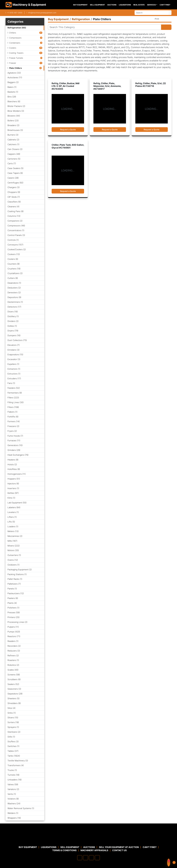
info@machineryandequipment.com (42, 13)
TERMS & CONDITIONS (64, 850)
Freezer (13, 63)
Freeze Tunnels (16, 58)
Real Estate (139, 5)
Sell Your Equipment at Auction (119, 847)
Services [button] (151, 5)
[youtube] (97, 858)
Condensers (15, 43)
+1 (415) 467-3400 (15, 13)
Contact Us (119, 850)
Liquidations (125, 5)
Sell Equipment (97, 5)
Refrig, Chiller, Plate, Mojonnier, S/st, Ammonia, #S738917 (107, 86)
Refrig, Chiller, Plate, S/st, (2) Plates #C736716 (151, 85)
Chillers (13, 33)
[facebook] (80, 858)
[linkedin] (86, 858)
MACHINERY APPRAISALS (94, 850)
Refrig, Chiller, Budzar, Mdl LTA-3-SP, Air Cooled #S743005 (66, 86)
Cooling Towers (16, 53)
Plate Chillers (16, 68)
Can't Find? (165, 5)
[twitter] (91, 858)
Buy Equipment (80, 5)
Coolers (13, 48)
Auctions (112, 5)
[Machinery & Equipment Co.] (88, 840)
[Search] (152, 13)
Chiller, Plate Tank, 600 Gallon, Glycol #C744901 (68, 146)
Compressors (15, 38)
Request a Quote (68, 130)
